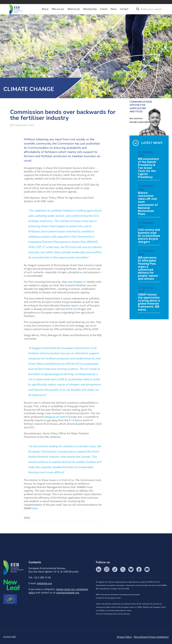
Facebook (139, 569)
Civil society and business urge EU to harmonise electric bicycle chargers (149, 236)
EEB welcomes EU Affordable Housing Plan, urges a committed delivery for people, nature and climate (148, 268)
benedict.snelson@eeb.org (142, 122)
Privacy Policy (124, 637)
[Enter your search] (151, 9)
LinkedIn (99, 569)
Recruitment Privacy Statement (151, 637)
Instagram (107, 569)
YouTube (147, 569)
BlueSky (131, 569)
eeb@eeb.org (44, 583)
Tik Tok (115, 569)
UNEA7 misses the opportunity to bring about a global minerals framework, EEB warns (149, 302)
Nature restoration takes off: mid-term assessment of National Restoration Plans (148, 203)
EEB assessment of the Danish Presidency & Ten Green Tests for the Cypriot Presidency (148, 168)
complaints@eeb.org (68, 593)
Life (10, 599)
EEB (13, 568)
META (12, 585)
